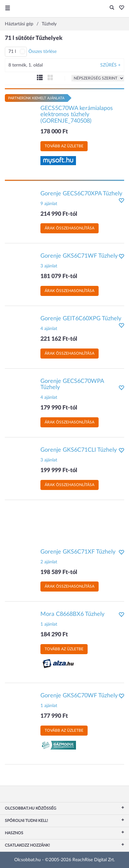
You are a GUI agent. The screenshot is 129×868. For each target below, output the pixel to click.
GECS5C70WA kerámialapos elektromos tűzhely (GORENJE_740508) (77, 115)
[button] (120, 8)
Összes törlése (43, 52)
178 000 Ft (54, 132)
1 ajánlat (49, 624)
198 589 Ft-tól (59, 572)
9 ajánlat (49, 204)
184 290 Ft (54, 635)
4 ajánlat (49, 329)
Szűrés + (110, 65)
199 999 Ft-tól (59, 471)
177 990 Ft (54, 716)
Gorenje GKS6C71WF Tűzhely (79, 256)
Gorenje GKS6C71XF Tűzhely (78, 552)
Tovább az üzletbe (64, 146)
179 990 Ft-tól (59, 408)
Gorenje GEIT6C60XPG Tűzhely (81, 319)
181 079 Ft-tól (59, 276)
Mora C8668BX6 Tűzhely (72, 614)
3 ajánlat (49, 266)
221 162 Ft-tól (59, 339)
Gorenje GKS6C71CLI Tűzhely (79, 450)
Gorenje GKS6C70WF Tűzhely (79, 696)
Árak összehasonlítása (70, 228)
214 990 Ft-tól (59, 214)
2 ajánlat (49, 562)
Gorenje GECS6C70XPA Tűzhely (81, 194)
